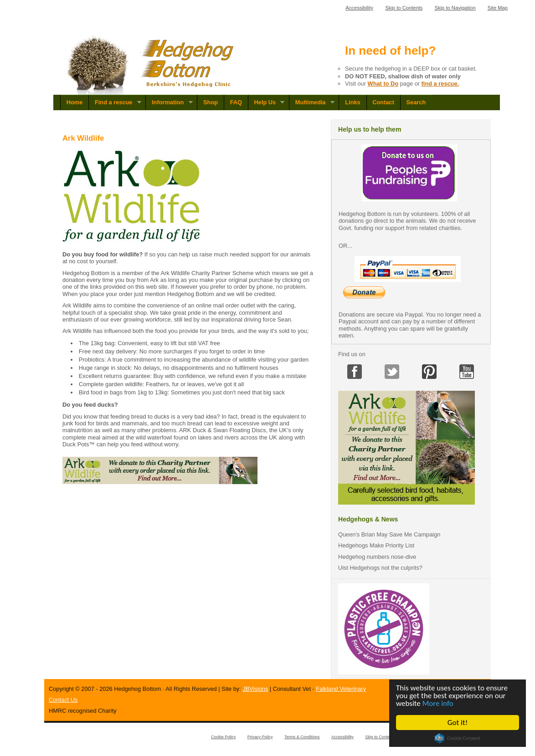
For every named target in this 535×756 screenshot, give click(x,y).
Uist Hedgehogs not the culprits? (380, 568)
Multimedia (312, 102)
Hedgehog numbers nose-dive (377, 557)
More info (438, 703)
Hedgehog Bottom (151, 65)
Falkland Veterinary (341, 689)
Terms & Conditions (302, 737)
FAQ (236, 102)
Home (75, 102)
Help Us (266, 102)
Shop (211, 102)
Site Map (498, 8)
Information (169, 102)
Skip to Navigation (455, 8)
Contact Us (63, 700)
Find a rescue (115, 102)
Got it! (458, 723)
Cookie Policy (223, 737)
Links (352, 102)
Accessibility (359, 8)
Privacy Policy (260, 737)
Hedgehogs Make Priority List (376, 545)
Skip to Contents (404, 8)
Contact (383, 102)
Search (416, 102)
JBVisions (255, 689)
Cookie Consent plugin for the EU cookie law (458, 738)
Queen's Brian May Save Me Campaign (389, 534)
